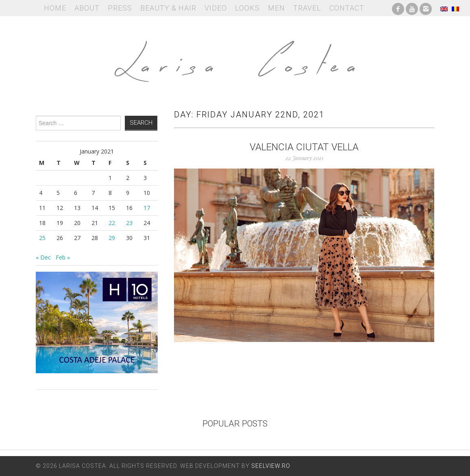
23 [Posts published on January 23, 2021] (129, 223)
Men (276, 8)
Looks (247, 8)
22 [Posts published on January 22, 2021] (112, 223)
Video (216, 8)
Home (55, 8)
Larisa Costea (235, 57)
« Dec (43, 257)
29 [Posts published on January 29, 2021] (112, 238)
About (87, 8)
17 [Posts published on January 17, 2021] (147, 208)
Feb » (63, 257)
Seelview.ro (271, 466)
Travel (307, 8)
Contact (347, 8)
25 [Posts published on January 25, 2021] (42, 238)
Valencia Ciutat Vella (304, 147)
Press (120, 8)
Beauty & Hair (168, 8)
